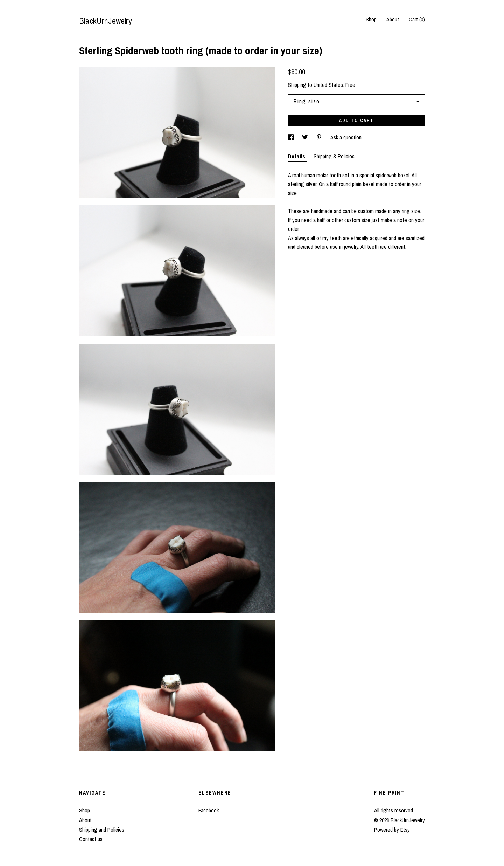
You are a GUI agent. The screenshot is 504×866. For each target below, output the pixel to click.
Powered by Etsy (392, 830)
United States (328, 85)
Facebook (209, 810)
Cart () (417, 19)
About (393, 19)
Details (297, 156)
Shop (371, 19)
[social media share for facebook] (292, 137)
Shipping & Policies (334, 156)
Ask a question (346, 137)
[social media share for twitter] (306, 137)
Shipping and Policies (102, 830)
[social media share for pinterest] (320, 137)
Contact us (91, 839)
